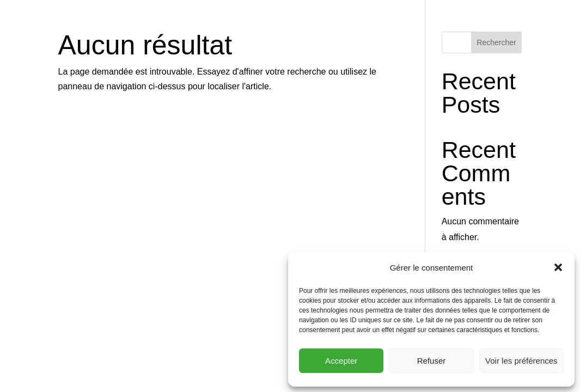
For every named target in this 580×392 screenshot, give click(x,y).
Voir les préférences (521, 361)
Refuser (432, 361)
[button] (558, 267)
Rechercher (496, 42)
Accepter (341, 361)
